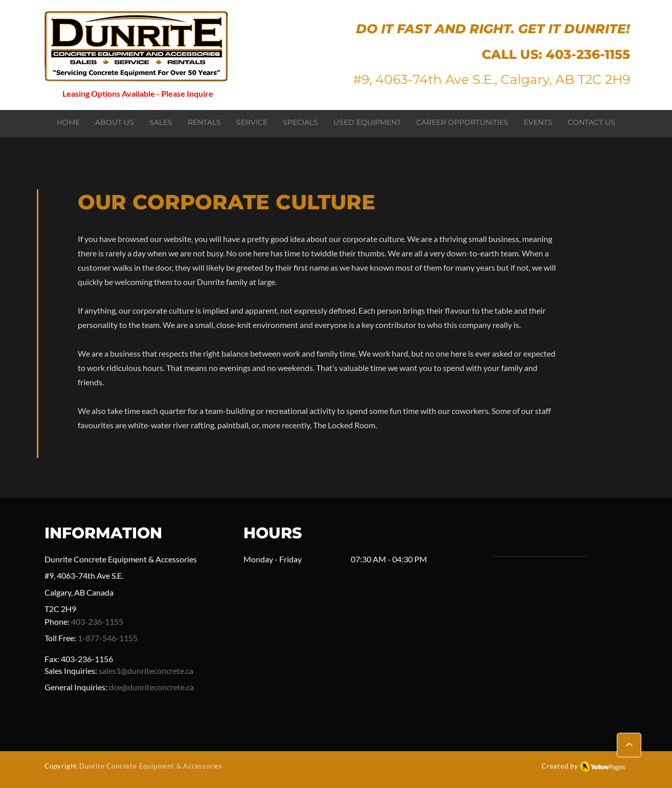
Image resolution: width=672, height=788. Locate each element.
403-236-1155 (588, 54)
